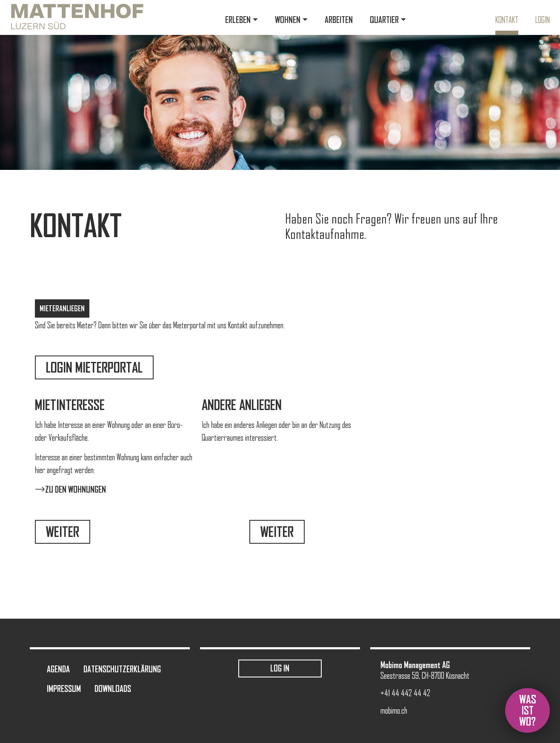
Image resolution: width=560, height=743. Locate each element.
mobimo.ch (394, 711)
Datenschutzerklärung (122, 669)
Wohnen (288, 20)
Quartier (384, 20)
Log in (280, 668)
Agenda (58, 669)
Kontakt (507, 20)
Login (543, 20)
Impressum (64, 689)
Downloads (113, 689)
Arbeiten (339, 20)
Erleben (238, 20)
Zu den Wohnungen (76, 489)
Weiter (63, 532)
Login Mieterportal (94, 367)
